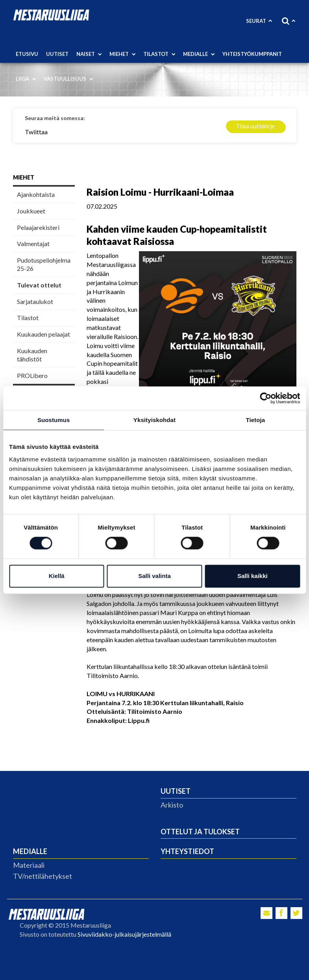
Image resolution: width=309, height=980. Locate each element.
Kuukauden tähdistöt (32, 355)
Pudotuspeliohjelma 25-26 (44, 264)
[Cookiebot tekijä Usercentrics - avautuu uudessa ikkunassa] (266, 398)
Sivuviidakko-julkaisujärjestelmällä (124, 934)
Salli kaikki (253, 576)
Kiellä (57, 576)
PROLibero (32, 375)
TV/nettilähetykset (43, 876)
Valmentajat (33, 244)
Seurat (259, 21)
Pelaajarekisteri (38, 227)
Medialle (199, 54)
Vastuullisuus (68, 79)
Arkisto (172, 805)
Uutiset (57, 54)
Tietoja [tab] (255, 420)
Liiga (26, 79)
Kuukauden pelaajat (43, 334)
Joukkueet (31, 211)
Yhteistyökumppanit (252, 54)
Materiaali (29, 865)
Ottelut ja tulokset (200, 832)
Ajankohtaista (36, 194)
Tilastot (159, 54)
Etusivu (27, 54)
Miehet (122, 54)
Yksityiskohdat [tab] (154, 420)
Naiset (89, 54)
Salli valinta (154, 576)
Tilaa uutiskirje (255, 126)
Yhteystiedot (187, 851)
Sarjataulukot (35, 301)
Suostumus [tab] (54, 420)
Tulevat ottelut (39, 285)
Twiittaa (36, 132)
